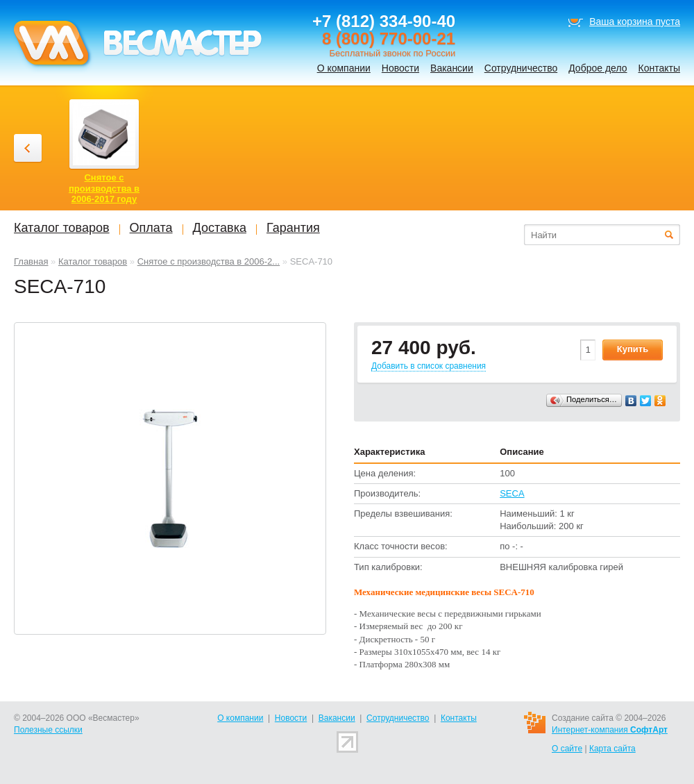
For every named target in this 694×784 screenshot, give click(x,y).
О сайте (567, 749)
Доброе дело (598, 68)
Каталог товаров (93, 261)
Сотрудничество (521, 68)
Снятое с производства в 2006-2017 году (104, 188)
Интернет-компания (610, 730)
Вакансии (452, 68)
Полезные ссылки (48, 730)
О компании (344, 68)
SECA (512, 493)
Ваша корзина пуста (635, 22)
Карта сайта (612, 749)
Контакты (659, 68)
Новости (400, 68)
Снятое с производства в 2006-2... (209, 261)
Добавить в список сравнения (429, 366)
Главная (31, 261)
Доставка (220, 228)
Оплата (151, 228)
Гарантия (293, 228)
